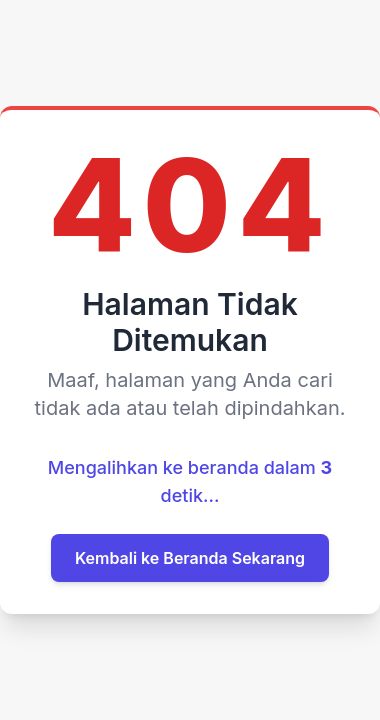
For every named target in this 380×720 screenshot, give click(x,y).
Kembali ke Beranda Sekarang (190, 558)
